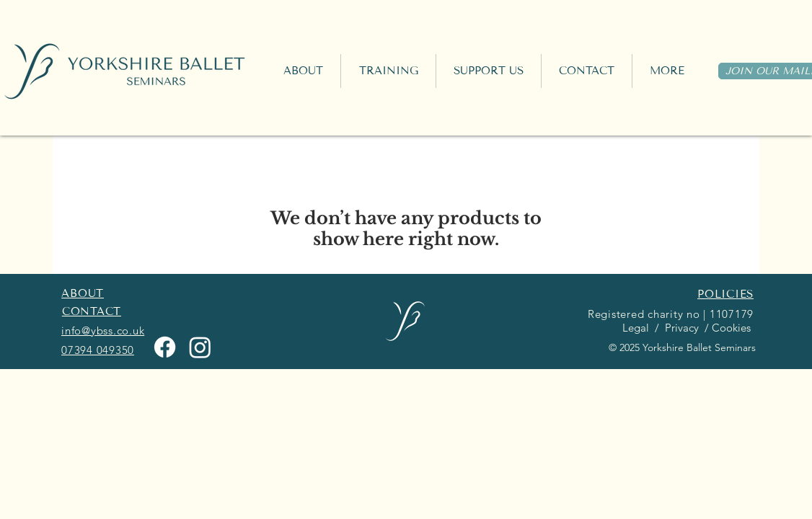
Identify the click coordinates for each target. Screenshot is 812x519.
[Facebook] (165, 347)
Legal (634, 328)
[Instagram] (200, 347)
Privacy (680, 328)
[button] (388, 71)
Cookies (733, 328)
